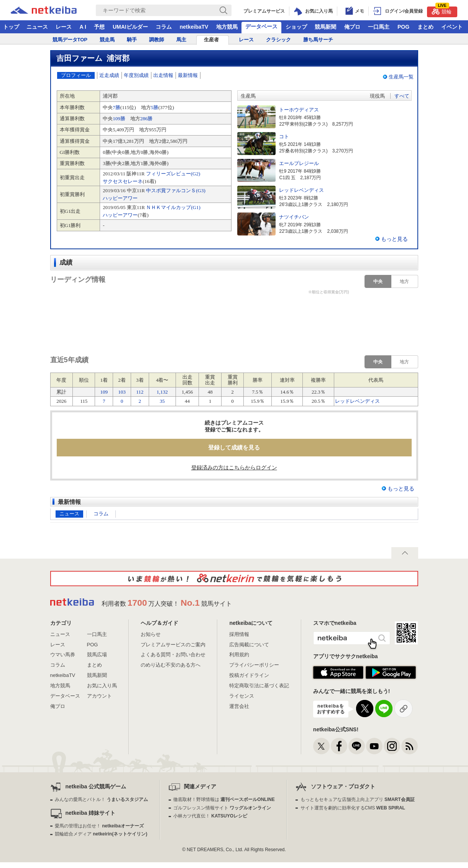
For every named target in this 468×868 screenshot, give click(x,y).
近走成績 (109, 75)
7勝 (117, 107)
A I (83, 27)
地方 (404, 281)
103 (122, 392)
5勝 (155, 107)
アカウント (99, 696)
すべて (402, 96)
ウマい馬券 (63, 655)
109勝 (119, 119)
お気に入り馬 (102, 686)
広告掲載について (249, 645)
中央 (378, 281)
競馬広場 (97, 655)
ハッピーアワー (120, 198)
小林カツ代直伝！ (210, 816)
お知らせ (151, 634)
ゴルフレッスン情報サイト (222, 808)
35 (162, 401)
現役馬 (377, 96)
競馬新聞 (325, 27)
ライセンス (242, 696)
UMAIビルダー (130, 27)
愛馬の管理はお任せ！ (99, 826)
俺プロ (352, 27)
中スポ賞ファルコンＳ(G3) (176, 190)
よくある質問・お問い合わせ (173, 655)
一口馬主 (379, 27)
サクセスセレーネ (123, 181)
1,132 (162, 392)
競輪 (442, 11)
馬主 (181, 40)
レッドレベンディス (357, 401)
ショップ (296, 27)
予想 (99, 27)
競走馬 (107, 40)
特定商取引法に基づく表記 (259, 686)
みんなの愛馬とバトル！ (101, 799)
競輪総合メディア (101, 834)
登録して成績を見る (234, 447)
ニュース (37, 27)
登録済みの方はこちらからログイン (234, 468)
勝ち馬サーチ (318, 40)
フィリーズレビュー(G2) (173, 174)
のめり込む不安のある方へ (171, 665)
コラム (164, 27)
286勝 (147, 119)
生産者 (211, 40)
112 (140, 392)
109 (104, 392)
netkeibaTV (194, 27)
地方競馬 (227, 27)
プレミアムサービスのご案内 (173, 645)
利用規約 (239, 655)
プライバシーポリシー (254, 665)
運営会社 (239, 706)
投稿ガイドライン (249, 675)
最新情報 (188, 75)
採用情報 (239, 634)
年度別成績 (136, 75)
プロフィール (76, 75)
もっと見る (394, 239)
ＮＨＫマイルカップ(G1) (173, 207)
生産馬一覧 (401, 77)
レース (64, 27)
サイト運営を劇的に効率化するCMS (353, 808)
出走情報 (163, 75)
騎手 (132, 40)
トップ (11, 27)
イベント (452, 27)
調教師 (157, 40)
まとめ (425, 27)
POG (403, 27)
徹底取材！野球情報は (224, 799)
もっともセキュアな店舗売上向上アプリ (358, 799)
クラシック (278, 40)
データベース (261, 26)
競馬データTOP (70, 40)
